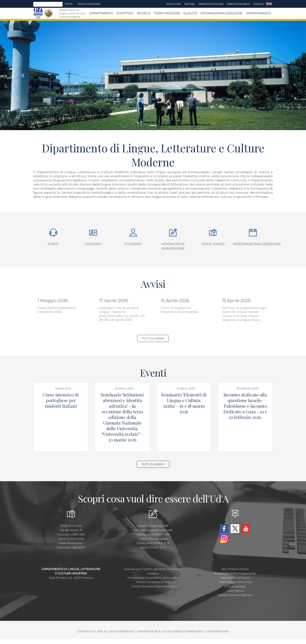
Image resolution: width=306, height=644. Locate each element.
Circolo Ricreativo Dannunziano (153, 586)
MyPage (190, 4)
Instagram (224, 539)
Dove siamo (213, 244)
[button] (23, 75)
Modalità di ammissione (173, 246)
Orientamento (258, 13)
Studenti (133, 244)
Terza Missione (167, 13)
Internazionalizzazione (221, 13)
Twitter (235, 529)
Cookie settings (235, 586)
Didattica (125, 13)
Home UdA (174, 4)
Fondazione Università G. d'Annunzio (153, 578)
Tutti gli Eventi (153, 464)
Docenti (93, 244)
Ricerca (144, 13)
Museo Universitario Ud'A (153, 582)
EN (269, 4)
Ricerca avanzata (89, 4)
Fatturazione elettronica (235, 582)
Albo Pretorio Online (235, 569)
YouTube (246, 529)
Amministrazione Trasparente (235, 573)
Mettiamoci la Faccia (235, 578)
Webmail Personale (211, 4)
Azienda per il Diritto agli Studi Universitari (153, 569)
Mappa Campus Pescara (235, 595)
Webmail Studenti (238, 4)
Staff (53, 244)
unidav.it (153, 573)
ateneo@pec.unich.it (157, 530)
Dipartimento (101, 13)
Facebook (224, 529)
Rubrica (258, 4)
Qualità (190, 13)
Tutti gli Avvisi (153, 338)
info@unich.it (158, 526)
